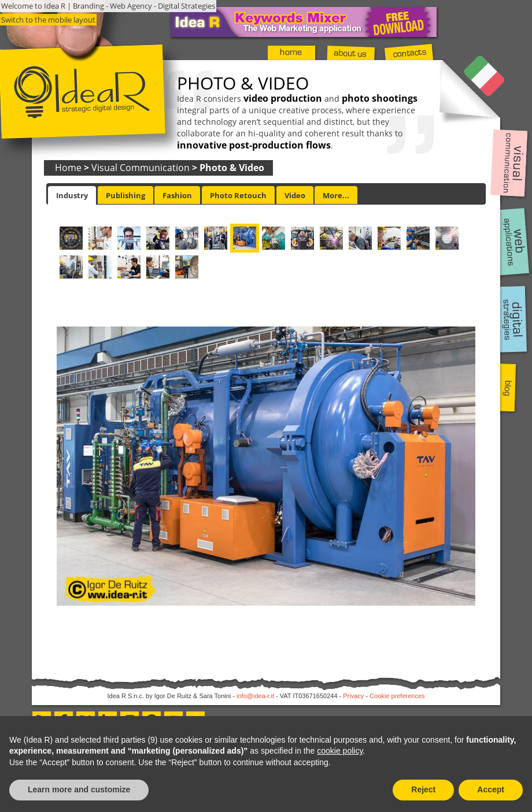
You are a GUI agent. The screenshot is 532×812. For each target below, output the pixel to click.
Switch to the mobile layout (48, 20)
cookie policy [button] (340, 751)
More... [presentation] (336, 195)
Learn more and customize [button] (79, 789)
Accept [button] (491, 789)
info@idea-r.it (255, 696)
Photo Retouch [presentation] (238, 195)
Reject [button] (423, 789)
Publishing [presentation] (125, 195)
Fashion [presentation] (177, 195)
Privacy (353, 696)
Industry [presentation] (72, 195)
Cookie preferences (397, 696)
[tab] (72, 195)
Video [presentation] (295, 195)
